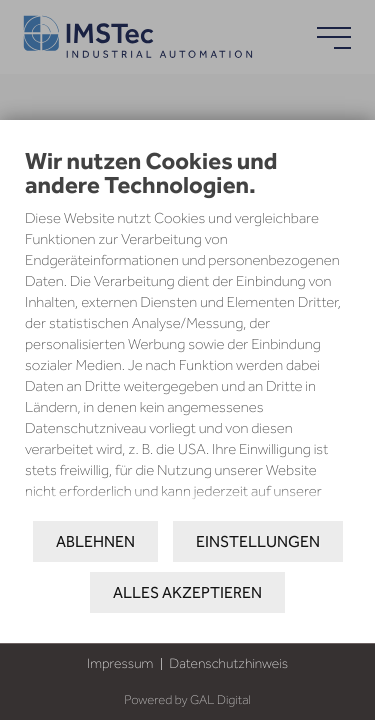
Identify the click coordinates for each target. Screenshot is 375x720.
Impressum (120, 663)
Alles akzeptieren (187, 592)
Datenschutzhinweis (228, 663)
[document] (187, 345)
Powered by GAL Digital (187, 700)
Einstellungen (258, 541)
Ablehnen (95, 541)
